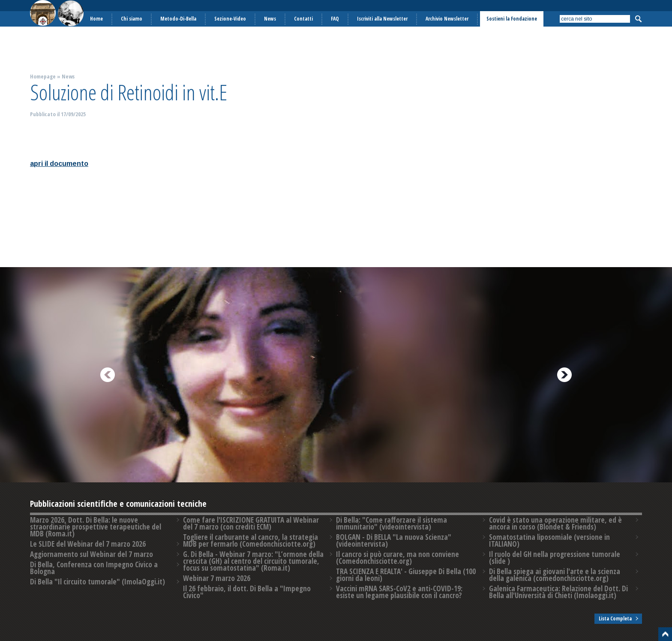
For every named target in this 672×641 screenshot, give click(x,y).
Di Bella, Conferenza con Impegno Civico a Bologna (94, 568)
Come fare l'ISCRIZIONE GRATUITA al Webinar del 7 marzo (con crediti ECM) (251, 523)
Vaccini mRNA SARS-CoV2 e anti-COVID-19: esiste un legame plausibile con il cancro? (399, 592)
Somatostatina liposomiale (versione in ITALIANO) (549, 540)
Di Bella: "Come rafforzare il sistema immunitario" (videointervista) (391, 523)
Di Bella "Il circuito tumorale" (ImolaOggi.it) (97, 582)
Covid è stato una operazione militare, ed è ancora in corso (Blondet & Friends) (555, 523)
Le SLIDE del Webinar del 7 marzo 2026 (88, 544)
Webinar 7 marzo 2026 (217, 578)
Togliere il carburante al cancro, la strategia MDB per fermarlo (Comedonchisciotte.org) (250, 540)
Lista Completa (615, 618)
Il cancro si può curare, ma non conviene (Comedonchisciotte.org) (397, 558)
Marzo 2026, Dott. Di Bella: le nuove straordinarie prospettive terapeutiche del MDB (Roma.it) (96, 527)
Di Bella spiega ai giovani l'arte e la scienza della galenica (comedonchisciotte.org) (555, 575)
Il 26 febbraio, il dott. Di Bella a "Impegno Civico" (247, 592)
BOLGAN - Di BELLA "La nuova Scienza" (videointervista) (394, 540)
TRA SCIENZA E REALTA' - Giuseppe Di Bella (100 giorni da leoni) (406, 575)
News (68, 76)
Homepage (43, 76)
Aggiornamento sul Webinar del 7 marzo (91, 554)
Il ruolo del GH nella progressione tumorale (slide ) (555, 558)
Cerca (638, 19)
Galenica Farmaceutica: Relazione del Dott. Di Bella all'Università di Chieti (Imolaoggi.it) (558, 592)
